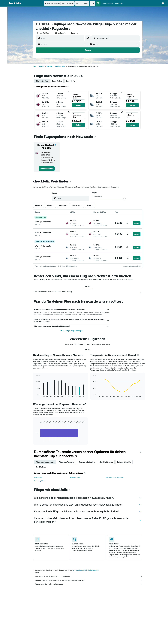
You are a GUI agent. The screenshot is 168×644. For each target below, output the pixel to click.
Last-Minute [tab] (71, 81)
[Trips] (4, 29)
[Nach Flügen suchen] (4, 10)
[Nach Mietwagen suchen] (4, 19)
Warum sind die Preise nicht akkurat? (89, 584)
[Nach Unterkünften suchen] (4, 14)
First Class (38, 478)
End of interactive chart (35, 440)
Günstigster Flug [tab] (42, 81)
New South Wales (60, 66)
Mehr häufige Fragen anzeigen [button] (72, 331)
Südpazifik (41, 66)
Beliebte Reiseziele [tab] (124, 462)
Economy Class (40, 481)
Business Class (75, 478)
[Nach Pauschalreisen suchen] (4, 23)
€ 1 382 (42, 24)
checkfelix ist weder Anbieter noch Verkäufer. (89, 576)
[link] (47, 169)
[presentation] (70, 29)
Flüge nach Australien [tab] (67, 462)
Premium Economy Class (115, 478)
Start (34, 66)
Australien (50, 66)
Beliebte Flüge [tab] (41, 467)
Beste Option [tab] (57, 81)
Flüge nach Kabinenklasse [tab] (45, 462)
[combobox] (44, 33)
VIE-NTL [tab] (88, 287)
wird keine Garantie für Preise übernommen (85, 570)
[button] (4, 3)
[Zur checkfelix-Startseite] (14, 3)
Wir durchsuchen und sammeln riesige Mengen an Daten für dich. (89, 580)
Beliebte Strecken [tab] (106, 462)
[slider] (124, 199)
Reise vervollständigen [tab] (87, 462)
